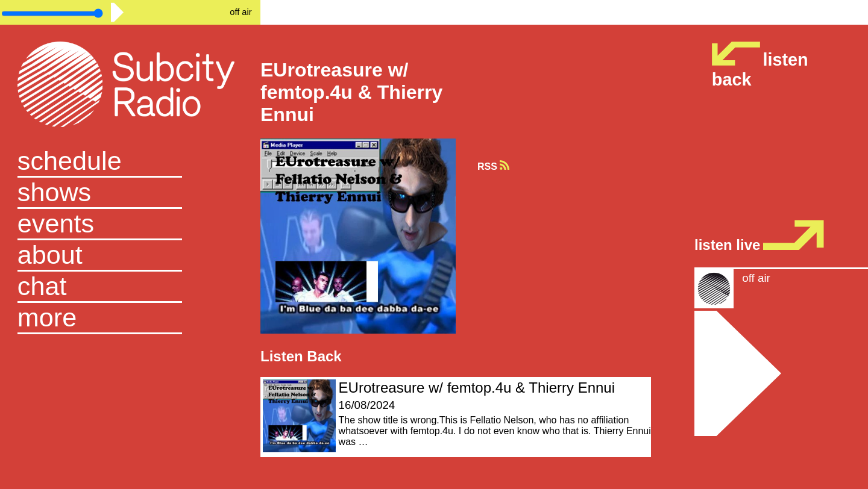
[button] (130, 319)
